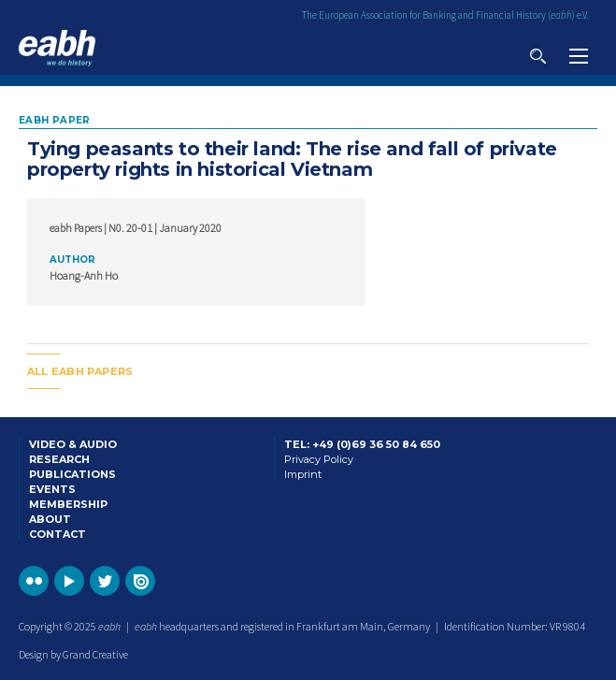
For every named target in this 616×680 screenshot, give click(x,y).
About (50, 519)
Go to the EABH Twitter (105, 581)
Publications (72, 474)
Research (59, 459)
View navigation (579, 56)
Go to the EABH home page (57, 48)
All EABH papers (80, 371)
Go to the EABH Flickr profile (34, 581)
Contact (57, 534)
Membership (68, 504)
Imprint (303, 474)
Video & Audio (73, 444)
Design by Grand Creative (73, 654)
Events (52, 489)
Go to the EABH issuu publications (140, 581)
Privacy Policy (319, 459)
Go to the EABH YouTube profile (69, 581)
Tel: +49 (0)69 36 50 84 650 (362, 444)
